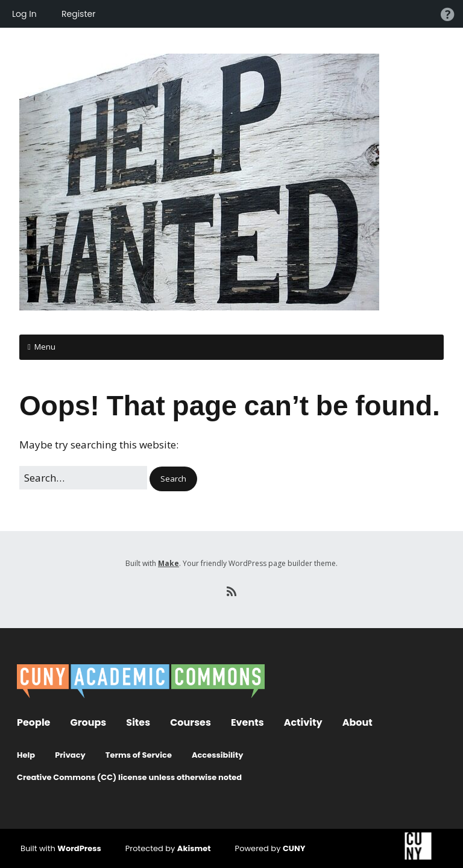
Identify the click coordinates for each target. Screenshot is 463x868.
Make (169, 563)
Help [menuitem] (447, 14)
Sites (138, 722)
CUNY (294, 848)
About (357, 722)
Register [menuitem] (78, 14)
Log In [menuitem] (24, 14)
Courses (191, 722)
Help (26, 755)
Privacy (70, 755)
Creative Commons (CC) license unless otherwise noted (129, 777)
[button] (173, 479)
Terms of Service (139, 755)
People (33, 722)
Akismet (194, 848)
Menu (45, 347)
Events (247, 722)
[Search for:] (83, 478)
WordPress (79, 848)
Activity (303, 722)
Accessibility (218, 755)
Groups (88, 722)
